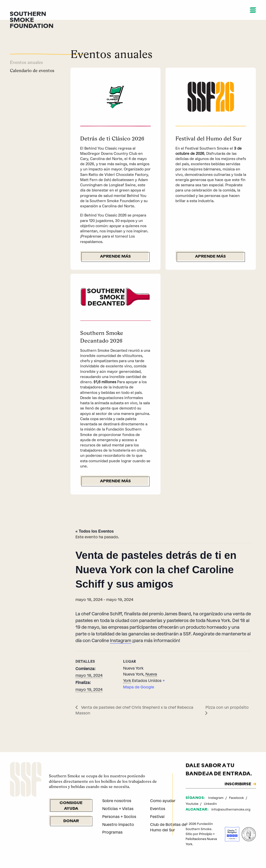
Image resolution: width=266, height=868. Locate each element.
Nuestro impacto (118, 836)
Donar (71, 833)
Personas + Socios (119, 828)
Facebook (237, 809)
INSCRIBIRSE (238, 796)
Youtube (192, 815)
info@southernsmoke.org (231, 821)
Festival (157, 828)
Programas (112, 844)
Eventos (158, 820)
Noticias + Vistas (118, 820)
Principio (206, 846)
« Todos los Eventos (95, 543)
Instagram (121, 652)
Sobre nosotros (117, 812)
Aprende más (115, 257)
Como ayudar (163, 812)
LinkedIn (210, 815)
